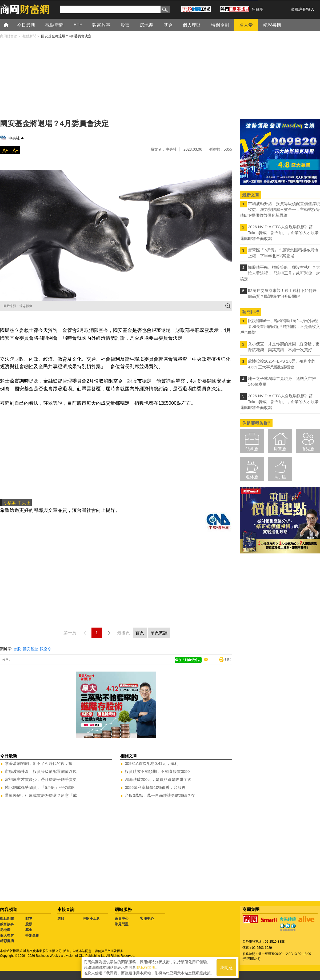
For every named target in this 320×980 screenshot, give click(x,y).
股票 (29, 924)
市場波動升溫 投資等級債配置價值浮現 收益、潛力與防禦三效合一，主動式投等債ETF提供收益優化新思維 (280, 209)
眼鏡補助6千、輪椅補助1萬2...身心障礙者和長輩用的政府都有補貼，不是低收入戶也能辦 (280, 326)
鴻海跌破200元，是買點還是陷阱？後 (158, 779)
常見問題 (122, 924)
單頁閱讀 (159, 633)
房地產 (5, 930)
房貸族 (280, 449)
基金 (29, 930)
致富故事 (7, 924)
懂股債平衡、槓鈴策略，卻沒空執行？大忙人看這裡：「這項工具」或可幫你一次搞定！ (280, 273)
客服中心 (147, 919)
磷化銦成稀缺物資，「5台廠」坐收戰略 (40, 787)
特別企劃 (32, 935)
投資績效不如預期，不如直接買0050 (157, 771)
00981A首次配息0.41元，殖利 (152, 763)
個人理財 (7, 935)
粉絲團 (258, 9)
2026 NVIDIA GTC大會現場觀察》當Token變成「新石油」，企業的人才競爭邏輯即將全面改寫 (279, 233)
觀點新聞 (7, 919)
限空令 (46, 649)
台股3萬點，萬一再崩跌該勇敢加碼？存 (160, 795)
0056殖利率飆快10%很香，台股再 (155, 787)
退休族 (252, 477)
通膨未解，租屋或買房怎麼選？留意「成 (41, 795)
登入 (311, 9)
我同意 (226, 967)
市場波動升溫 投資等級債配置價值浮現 (41, 771)
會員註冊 (298, 9)
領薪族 (252, 449)
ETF (29, 919)
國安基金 (30, 649)
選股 (61, 919)
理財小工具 (91, 919)
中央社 (14, 138)
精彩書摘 (7, 941)
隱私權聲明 (146, 967)
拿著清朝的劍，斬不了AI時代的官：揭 (39, 763)
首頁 (11, 25)
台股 (17, 649)
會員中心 (122, 919)
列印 (228, 659)
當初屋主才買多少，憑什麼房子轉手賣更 (41, 779)
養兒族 (308, 449)
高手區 (280, 477)
